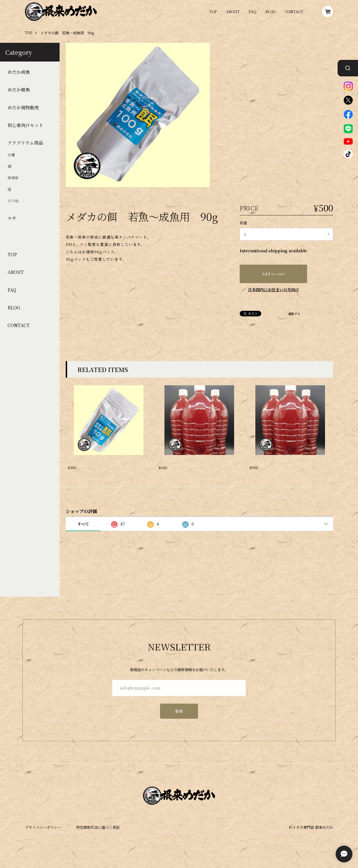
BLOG (271, 12)
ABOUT (233, 12)
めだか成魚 (19, 72)
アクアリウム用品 (25, 143)
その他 (13, 201)
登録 (179, 715)
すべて (83, 524)
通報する (294, 314)
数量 (243, 223)
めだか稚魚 (19, 90)
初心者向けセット (25, 125)
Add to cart (273, 274)
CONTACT (294, 12)
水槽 (11, 155)
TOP (213, 12)
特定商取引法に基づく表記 (98, 827)
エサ (12, 218)
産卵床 (13, 178)
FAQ (253, 12)
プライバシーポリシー (43, 827)
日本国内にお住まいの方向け (274, 290)
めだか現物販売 (23, 108)
